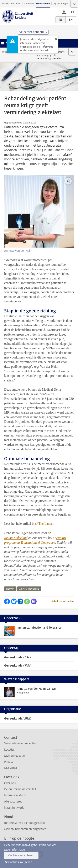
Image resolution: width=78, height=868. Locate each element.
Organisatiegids (61, 4)
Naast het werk (14, 808)
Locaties (9, 750)
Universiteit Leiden (12, 4)
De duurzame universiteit (20, 789)
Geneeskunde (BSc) (17, 657)
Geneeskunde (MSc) (18, 666)
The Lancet (46, 524)
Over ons (10, 783)
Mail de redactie (63, 601)
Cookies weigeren (20, 862)
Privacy (9, 762)
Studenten (29, 4)
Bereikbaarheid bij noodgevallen (24, 823)
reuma (10, 589)
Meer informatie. (15, 850)
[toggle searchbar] (73, 12)
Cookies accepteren (21, 855)
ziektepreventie (29, 589)
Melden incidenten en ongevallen (25, 829)
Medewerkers (43, 4)
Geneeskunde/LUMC (18, 719)
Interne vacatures (15, 795)
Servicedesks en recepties (20, 743)
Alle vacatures (13, 802)
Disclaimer (11, 768)
